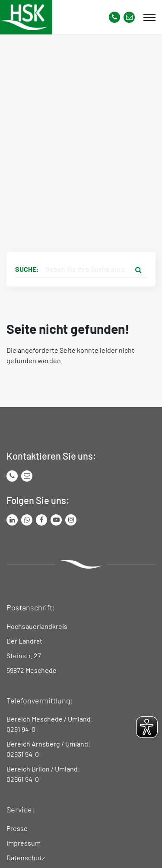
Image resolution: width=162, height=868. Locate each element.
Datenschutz (26, 857)
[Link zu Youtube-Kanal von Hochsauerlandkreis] (56, 520)
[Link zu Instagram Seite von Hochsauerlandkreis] (71, 520)
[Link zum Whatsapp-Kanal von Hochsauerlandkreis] (27, 520)
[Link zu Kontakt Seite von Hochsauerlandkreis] (129, 17)
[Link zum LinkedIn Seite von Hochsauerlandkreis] (12, 520)
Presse (17, 828)
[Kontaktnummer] (114, 17)
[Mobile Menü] (149, 17)
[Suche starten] (138, 269)
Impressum (24, 843)
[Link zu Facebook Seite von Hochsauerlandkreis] (41, 520)
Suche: (27, 269)
